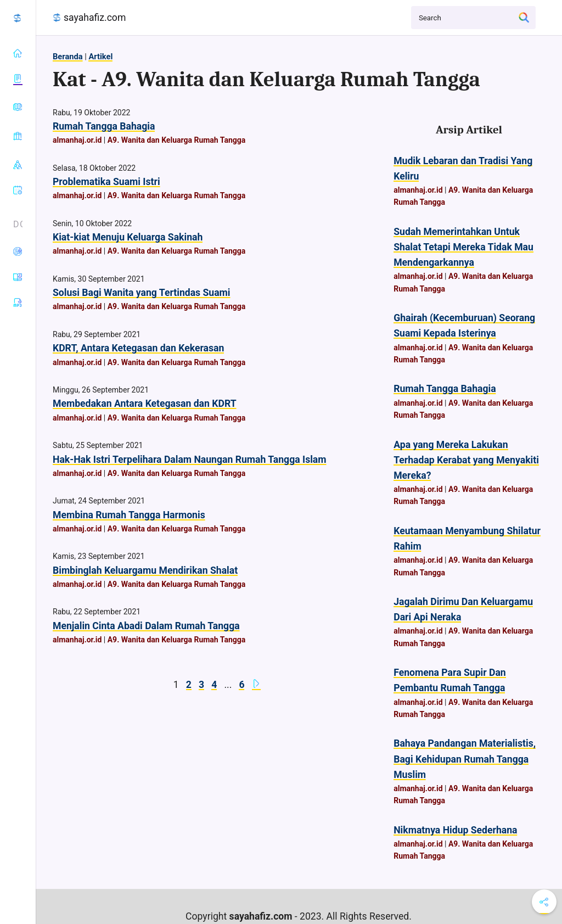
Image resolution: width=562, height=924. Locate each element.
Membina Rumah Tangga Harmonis (129, 515)
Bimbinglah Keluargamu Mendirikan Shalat (145, 570)
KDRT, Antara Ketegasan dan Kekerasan (138, 348)
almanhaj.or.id (77, 140)
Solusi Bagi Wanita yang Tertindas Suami (142, 293)
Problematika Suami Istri (106, 182)
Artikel (100, 57)
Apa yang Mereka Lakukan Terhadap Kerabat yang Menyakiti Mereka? (466, 460)
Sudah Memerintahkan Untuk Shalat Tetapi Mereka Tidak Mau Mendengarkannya (463, 247)
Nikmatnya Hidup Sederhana (455, 830)
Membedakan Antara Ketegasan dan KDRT (145, 404)
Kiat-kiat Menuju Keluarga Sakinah (128, 237)
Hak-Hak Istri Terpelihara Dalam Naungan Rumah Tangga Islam (190, 460)
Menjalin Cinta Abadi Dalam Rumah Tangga (146, 626)
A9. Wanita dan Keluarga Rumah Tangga (177, 140)
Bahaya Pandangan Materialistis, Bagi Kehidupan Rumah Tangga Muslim (465, 759)
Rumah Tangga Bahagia (104, 126)
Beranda (68, 57)
